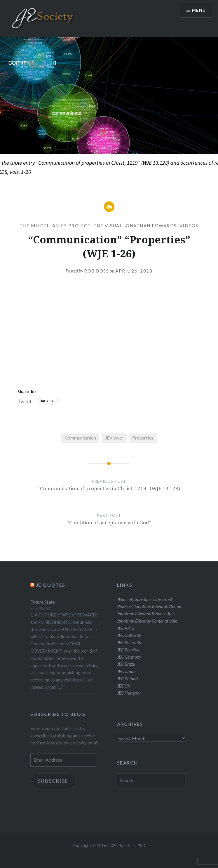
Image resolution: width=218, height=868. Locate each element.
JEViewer (114, 438)
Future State (43, 602)
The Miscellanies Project (55, 226)
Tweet (25, 400)
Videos (189, 226)
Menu (199, 10)
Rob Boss (96, 271)
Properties (143, 438)
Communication (80, 438)
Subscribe (53, 781)
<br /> (109, 334)
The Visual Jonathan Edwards (135, 226)
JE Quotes (51, 585)
